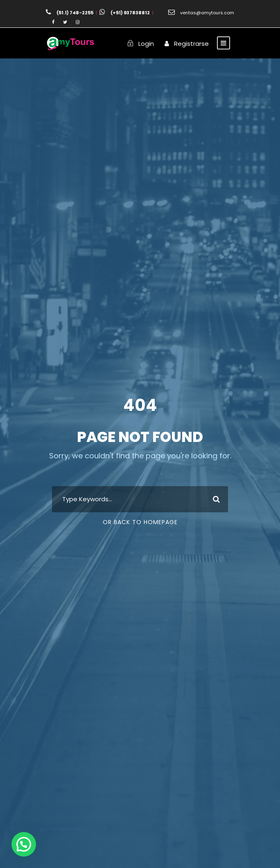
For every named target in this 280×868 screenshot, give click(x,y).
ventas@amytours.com (207, 13)
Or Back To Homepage (140, 522)
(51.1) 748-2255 (75, 13)
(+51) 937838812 (130, 13)
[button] (24, 844)
